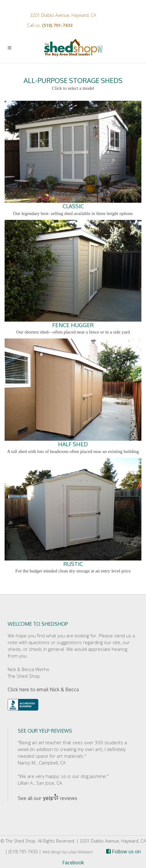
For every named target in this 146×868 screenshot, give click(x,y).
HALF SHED (73, 393)
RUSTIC (73, 513)
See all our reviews (48, 798)
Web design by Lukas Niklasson (68, 852)
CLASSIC (73, 155)
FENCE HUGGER (73, 274)
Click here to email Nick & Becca (43, 689)
